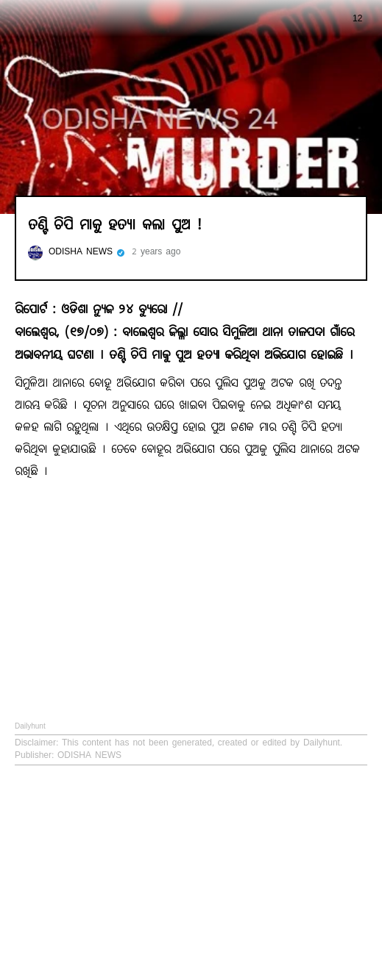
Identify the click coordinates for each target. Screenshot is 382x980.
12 (342, 18)
